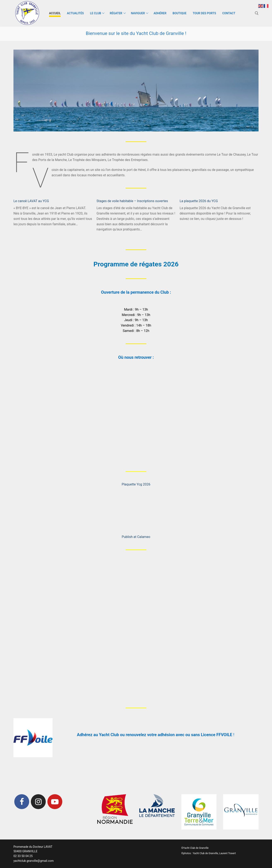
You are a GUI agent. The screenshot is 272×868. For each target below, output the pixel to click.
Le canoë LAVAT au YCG (31, 201)
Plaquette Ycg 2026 (136, 484)
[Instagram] (38, 802)
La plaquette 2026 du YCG (199, 201)
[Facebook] (22, 802)
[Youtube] (55, 802)
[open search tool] (257, 13)
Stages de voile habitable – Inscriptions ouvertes (132, 201)
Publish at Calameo (136, 537)
